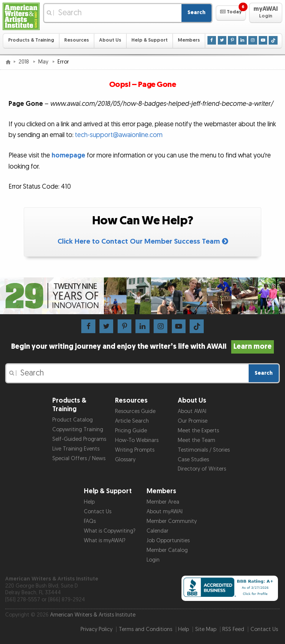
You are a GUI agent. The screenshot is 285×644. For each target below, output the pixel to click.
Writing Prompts (135, 450)
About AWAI (192, 411)
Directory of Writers (202, 469)
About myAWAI (165, 512)
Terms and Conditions (145, 629)
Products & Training (31, 40)
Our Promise (193, 421)
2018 (24, 62)
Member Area (163, 502)
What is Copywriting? (110, 531)
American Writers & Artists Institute (93, 615)
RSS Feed (233, 629)
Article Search (132, 421)
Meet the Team (196, 440)
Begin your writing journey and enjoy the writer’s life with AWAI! (143, 347)
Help (89, 502)
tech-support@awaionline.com (119, 135)
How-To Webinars (137, 440)
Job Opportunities (168, 541)
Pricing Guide (131, 431)
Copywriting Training (78, 430)
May (44, 62)
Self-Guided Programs (79, 439)
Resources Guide (135, 411)
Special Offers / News (79, 458)
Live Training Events (76, 449)
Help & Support (150, 40)
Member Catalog (167, 550)
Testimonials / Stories (204, 450)
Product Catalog (73, 420)
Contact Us (98, 512)
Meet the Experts (198, 431)
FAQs (90, 521)
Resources (77, 40)
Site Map (206, 629)
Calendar (158, 531)
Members (189, 40)
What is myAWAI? (105, 541)
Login (153, 560)
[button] (231, 13)
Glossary (125, 460)
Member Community (172, 521)
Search (196, 12)
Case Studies (193, 460)
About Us (110, 40)
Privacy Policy (96, 629)
